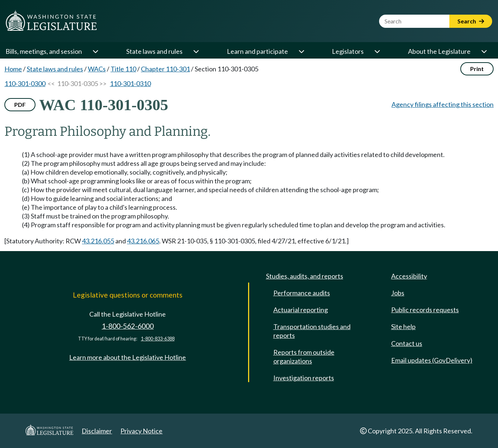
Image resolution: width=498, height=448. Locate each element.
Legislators (348, 51)
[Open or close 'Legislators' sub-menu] (377, 51)
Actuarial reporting (301, 310)
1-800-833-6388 (158, 339)
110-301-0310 (130, 83)
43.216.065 (143, 241)
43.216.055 (98, 241)
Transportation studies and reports (312, 331)
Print (477, 69)
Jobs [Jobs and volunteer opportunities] (398, 293)
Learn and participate (257, 51)
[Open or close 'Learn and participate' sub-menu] (301, 51)
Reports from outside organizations (304, 356)
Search (471, 21)
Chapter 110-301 (165, 69)
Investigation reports (304, 378)
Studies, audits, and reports (305, 276)
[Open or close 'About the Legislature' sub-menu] (484, 51)
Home (13, 69)
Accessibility (409, 276)
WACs (97, 69)
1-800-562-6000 (128, 326)
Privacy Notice (141, 431)
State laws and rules (154, 51)
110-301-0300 (25, 83)
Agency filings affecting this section (443, 104)
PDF (20, 104)
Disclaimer (97, 431)
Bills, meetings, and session (44, 51)
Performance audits (302, 293)
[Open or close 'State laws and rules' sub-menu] (196, 51)
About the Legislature (439, 51)
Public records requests (425, 310)
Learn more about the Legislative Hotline (128, 357)
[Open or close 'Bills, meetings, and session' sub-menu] (95, 51)
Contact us (407, 343)
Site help (403, 326)
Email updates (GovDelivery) (432, 360)
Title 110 (123, 69)
